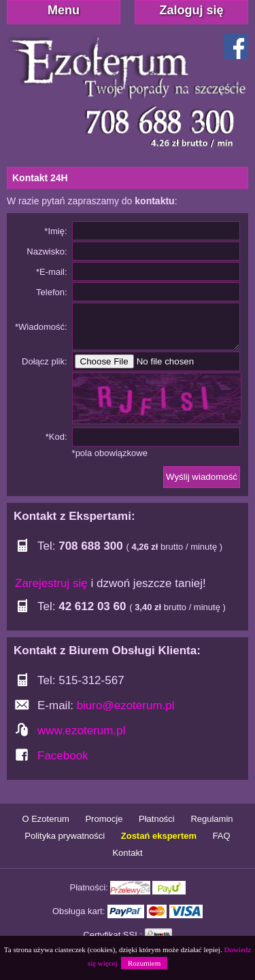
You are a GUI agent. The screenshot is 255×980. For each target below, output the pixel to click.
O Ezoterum (45, 819)
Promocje (104, 819)
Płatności (157, 819)
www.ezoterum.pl (81, 731)
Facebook (63, 756)
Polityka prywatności (65, 836)
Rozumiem (144, 963)
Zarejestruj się (51, 583)
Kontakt (127, 853)
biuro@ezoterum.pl (126, 705)
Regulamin (211, 819)
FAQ (222, 836)
